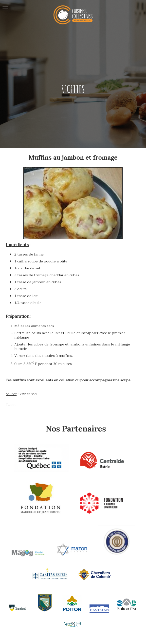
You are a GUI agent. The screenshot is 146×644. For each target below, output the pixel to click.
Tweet (11, 405)
